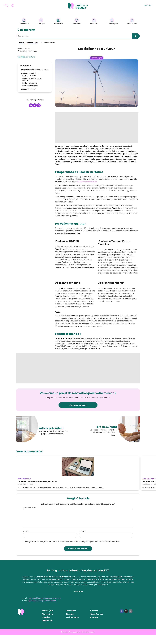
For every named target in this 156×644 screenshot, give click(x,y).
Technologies (112, 22)
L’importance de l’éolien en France (35, 70)
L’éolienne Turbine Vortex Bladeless (32, 79)
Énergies (41, 22)
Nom (25, 540)
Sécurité (94, 22)
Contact (148, 5)
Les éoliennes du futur (30, 73)
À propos (94, 619)
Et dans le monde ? (29, 89)
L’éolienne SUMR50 (29, 76)
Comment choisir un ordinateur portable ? (32, 483)
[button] (31, 105)
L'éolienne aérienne (30, 83)
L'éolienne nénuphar (30, 86)
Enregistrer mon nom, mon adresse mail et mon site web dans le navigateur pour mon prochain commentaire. (71, 550)
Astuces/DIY (132, 22)
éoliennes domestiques (87, 182)
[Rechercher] (136, 36)
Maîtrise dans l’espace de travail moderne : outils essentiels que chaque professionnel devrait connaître (78, 484)
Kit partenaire (97, 623)
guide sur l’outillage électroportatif (43, 609)
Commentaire (29, 516)
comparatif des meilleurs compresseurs (45, 607)
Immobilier (58, 22)
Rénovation (24, 22)
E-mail (82, 540)
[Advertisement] (97, 127)
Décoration (77, 22)
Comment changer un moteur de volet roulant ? (119, 483)
